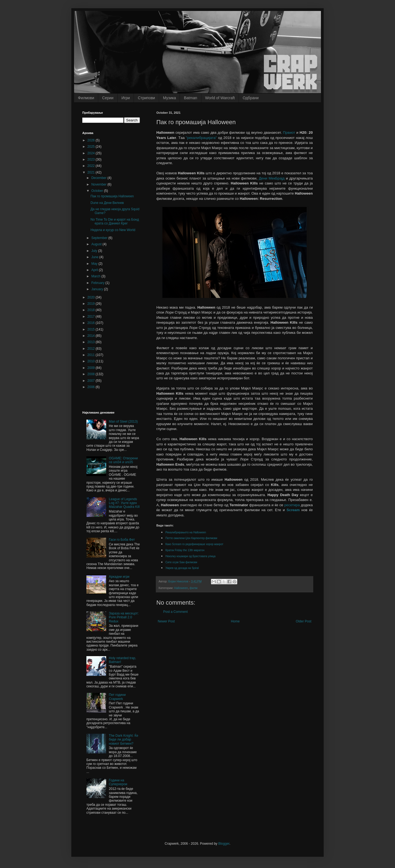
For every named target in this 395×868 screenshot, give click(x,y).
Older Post (304, 621)
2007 (92, 381)
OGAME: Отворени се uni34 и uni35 (123, 460)
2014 (92, 336)
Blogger (224, 844)
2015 (92, 329)
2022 (92, 166)
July (95, 251)
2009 (92, 368)
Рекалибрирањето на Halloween (186, 532)
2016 (92, 323)
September (100, 238)
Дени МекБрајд (272, 178)
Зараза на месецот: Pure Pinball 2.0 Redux (124, 617)
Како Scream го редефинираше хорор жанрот (195, 544)
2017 (92, 317)
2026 (92, 140)
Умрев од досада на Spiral (182, 568)
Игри (126, 98)
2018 (92, 310)
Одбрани (251, 98)
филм (194, 588)
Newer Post (166, 621)
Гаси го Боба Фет (122, 540)
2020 (92, 297)
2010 (92, 361)
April (95, 270)
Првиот (289, 133)
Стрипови (146, 98)
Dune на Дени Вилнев (107, 203)
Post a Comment (175, 612)
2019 (92, 304)
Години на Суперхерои (118, 782)
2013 (92, 342)
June (95, 257)
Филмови (86, 98)
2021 (92, 172)
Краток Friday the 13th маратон (185, 550)
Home (235, 621)
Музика (169, 98)
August (97, 244)
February (98, 283)
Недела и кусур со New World (113, 230)
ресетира (292, 505)
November (99, 184)
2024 (92, 153)
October (98, 191)
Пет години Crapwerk (117, 697)
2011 (92, 355)
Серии (108, 98)
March (96, 276)
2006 (92, 387)
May (95, 264)
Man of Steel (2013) (123, 422)
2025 (92, 147)
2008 (92, 374)
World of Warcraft (220, 98)
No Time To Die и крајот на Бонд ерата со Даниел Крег (115, 221)
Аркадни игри (119, 577)
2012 (92, 349)
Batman (190, 98)
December (99, 178)
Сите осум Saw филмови (182, 562)
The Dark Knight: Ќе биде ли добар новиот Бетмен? (124, 740)
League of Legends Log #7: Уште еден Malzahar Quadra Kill (124, 503)
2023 (92, 160)
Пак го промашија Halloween (112, 196)
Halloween (181, 588)
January (98, 289)
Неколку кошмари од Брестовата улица (191, 556)
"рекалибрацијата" (201, 138)
